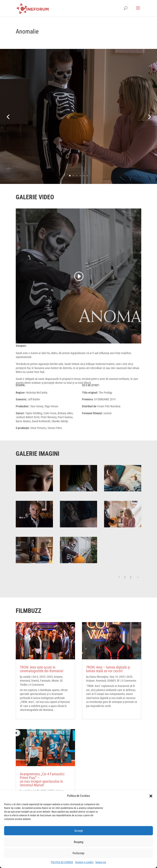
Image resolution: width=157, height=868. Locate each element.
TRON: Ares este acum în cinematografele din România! (42, 669)
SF (61, 681)
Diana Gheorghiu (99, 677)
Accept (79, 831)
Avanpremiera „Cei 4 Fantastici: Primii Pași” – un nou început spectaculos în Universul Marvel (42, 780)
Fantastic (45, 681)
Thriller (24, 685)
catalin (27, 677)
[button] (151, 796)
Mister (55, 681)
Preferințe (78, 853)
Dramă (35, 681)
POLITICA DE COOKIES (62, 862)
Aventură (25, 681)
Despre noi (101, 862)
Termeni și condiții (84, 862)
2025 (50, 677)
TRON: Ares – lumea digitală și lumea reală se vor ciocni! (108, 669)
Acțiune (58, 677)
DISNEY (112, 681)
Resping (78, 842)
